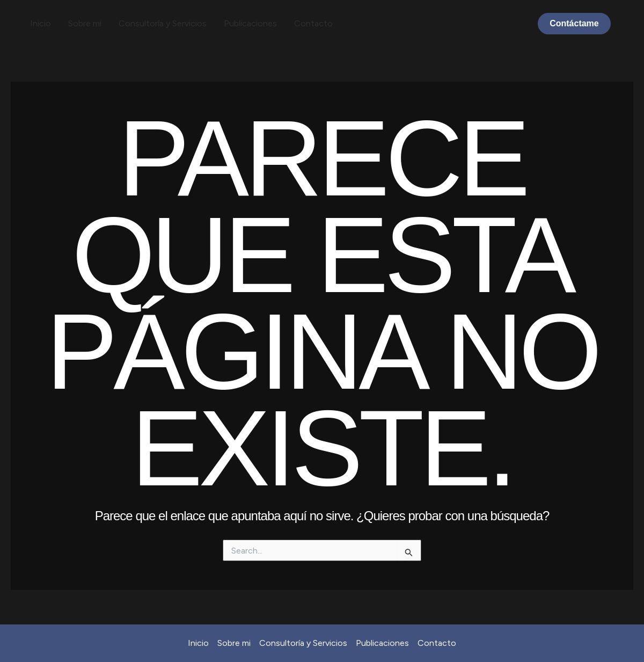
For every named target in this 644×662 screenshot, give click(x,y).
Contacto (313, 23)
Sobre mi (85, 23)
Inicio (41, 23)
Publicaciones (250, 23)
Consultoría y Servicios (163, 23)
